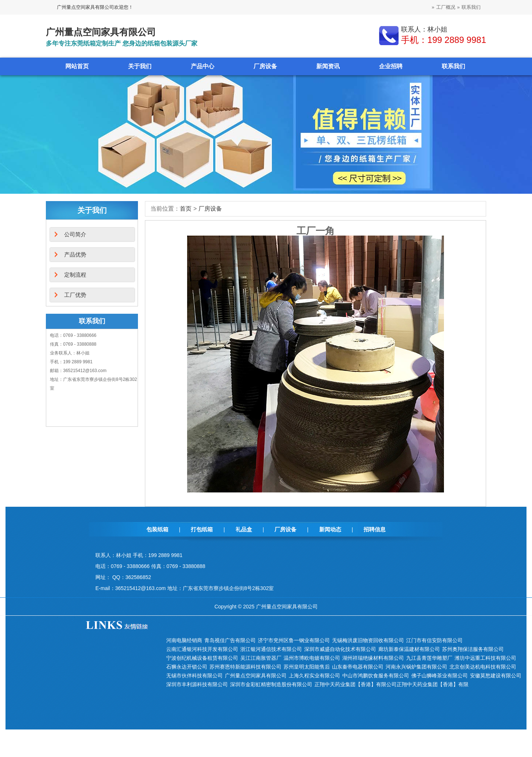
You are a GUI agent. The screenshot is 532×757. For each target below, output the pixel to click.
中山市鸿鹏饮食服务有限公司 (376, 676)
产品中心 (203, 66)
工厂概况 (446, 7)
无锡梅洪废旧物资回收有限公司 (368, 640)
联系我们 (471, 7)
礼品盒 (244, 529)
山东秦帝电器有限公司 (358, 667)
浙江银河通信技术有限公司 (271, 649)
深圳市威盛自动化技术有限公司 (340, 649)
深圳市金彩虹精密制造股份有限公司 (271, 684)
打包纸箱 (202, 529)
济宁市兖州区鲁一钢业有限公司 (294, 640)
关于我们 (140, 66)
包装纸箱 (157, 529)
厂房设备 (265, 66)
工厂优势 (75, 295)
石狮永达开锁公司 (187, 667)
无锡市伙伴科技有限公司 (194, 676)
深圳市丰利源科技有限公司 (197, 684)
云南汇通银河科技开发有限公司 (202, 649)
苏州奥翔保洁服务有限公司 (473, 649)
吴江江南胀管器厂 (261, 658)
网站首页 (77, 66)
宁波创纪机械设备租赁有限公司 (202, 658)
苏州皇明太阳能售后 (307, 667)
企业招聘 (391, 66)
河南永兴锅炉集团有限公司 (416, 667)
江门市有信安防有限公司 (434, 640)
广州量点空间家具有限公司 (256, 676)
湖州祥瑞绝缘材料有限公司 (373, 658)
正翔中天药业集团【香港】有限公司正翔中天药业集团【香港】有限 (391, 684)
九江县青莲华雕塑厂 (429, 658)
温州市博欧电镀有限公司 (312, 658)
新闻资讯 (328, 66)
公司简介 (75, 234)
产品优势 (75, 254)
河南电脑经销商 (184, 640)
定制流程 (75, 275)
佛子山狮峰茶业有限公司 (440, 676)
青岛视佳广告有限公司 (230, 640)
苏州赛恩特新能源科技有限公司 (245, 667)
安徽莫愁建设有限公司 (496, 676)
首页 (186, 209)
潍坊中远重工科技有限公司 (485, 658)
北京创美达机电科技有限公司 (483, 667)
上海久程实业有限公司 (314, 676)
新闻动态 (330, 529)
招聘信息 (375, 529)
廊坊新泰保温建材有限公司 (409, 649)
